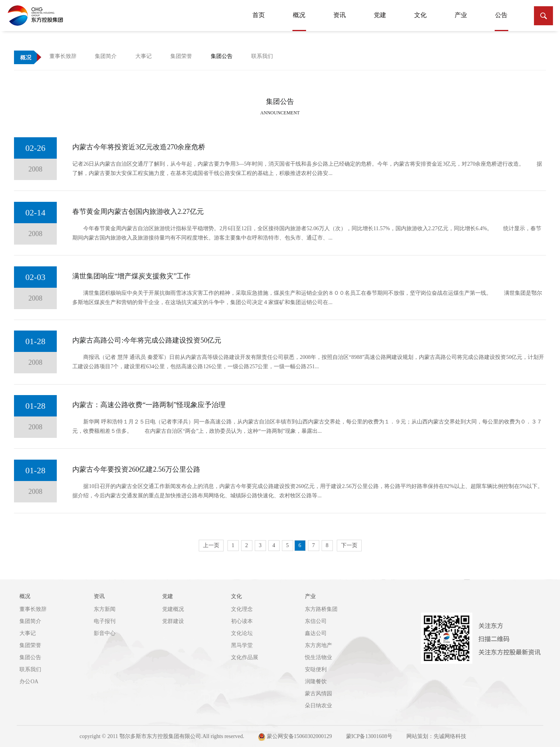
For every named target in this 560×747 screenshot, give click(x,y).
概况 (299, 19)
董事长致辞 (33, 609)
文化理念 (242, 609)
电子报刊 (105, 621)
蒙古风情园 (318, 694)
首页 (259, 15)
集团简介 (30, 621)
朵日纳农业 (318, 706)
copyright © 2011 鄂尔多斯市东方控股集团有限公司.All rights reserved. (162, 736)
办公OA (29, 681)
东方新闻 (105, 609)
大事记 (28, 633)
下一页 (349, 545)
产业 (461, 15)
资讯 (339, 15)
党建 (380, 15)
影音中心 (105, 633)
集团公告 (30, 657)
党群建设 (173, 621)
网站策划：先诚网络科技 (436, 736)
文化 (420, 15)
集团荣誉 (30, 645)
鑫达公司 (316, 633)
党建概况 (173, 609)
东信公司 (316, 621)
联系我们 (30, 669)
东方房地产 (318, 645)
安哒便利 (316, 669)
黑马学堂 (242, 645)
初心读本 (242, 621)
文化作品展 (245, 657)
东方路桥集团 (321, 609)
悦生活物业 (318, 657)
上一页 (211, 545)
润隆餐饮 (316, 681)
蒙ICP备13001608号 (369, 736)
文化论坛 (242, 633)
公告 (501, 19)
